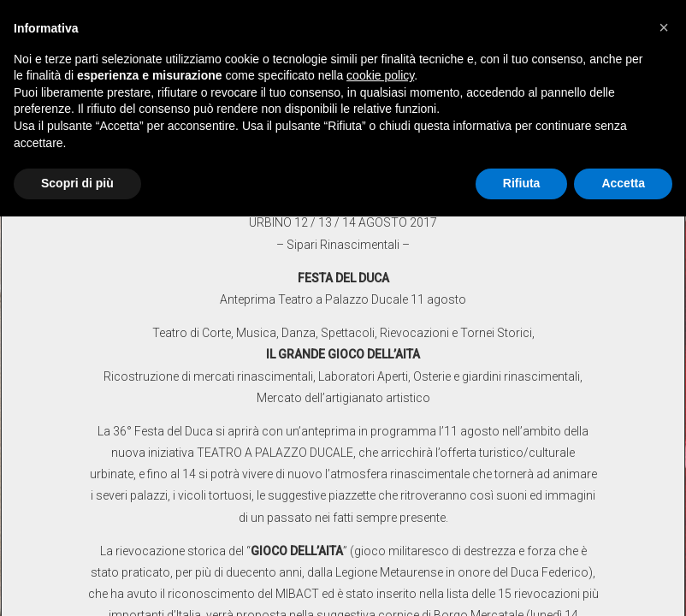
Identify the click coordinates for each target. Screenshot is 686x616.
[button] (664, 27)
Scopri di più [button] (77, 183)
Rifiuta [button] (522, 183)
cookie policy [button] (380, 75)
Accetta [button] (623, 183)
